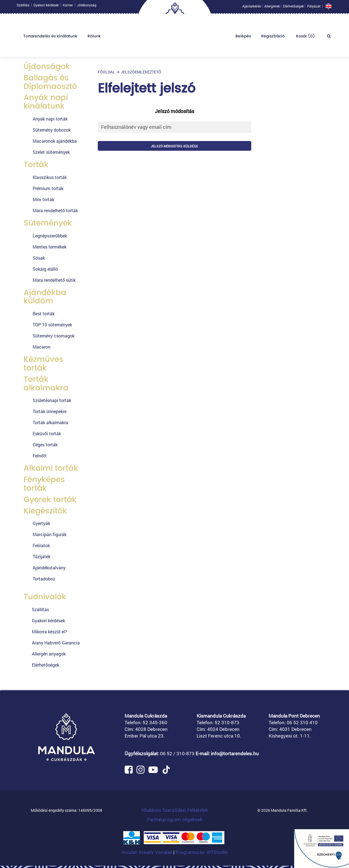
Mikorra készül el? (49, 632)
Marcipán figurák (50, 534)
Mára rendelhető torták (55, 210)
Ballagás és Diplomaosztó (50, 82)
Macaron (42, 347)
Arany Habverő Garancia (56, 643)
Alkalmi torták (51, 468)
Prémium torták (48, 188)
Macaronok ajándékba (55, 141)
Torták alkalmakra (46, 383)
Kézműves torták (43, 363)
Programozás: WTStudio (202, 852)
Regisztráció (273, 37)
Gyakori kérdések (46, 6)
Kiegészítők (45, 511)
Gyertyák (41, 523)
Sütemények (48, 223)
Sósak (39, 258)
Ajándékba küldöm (45, 297)
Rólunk (94, 37)
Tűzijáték (42, 556)
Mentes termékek (50, 247)
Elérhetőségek (293, 7)
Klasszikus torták (50, 177)
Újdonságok (47, 66)
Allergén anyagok (49, 654)
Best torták (44, 313)
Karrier (68, 6)
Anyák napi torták (50, 119)
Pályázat (314, 7)
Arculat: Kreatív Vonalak (147, 852)
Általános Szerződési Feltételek (175, 810)
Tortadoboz (44, 579)
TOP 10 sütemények (52, 325)
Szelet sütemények (51, 152)
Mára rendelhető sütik (54, 280)
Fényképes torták (44, 484)
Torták (36, 164)
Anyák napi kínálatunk (46, 102)
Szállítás (23, 6)
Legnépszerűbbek (50, 236)
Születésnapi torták (52, 400)
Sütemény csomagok (54, 336)
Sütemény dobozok (52, 130)
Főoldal (106, 72)
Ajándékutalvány (49, 568)
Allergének (272, 7)
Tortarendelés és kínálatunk (50, 37)
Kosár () (305, 37)
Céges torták (45, 445)
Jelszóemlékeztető (141, 72)
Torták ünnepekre (50, 411)
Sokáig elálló (45, 269)
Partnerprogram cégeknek (175, 819)
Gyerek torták (50, 499)
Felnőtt (40, 456)
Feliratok (41, 545)
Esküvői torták (47, 433)
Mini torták (43, 199)
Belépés (243, 37)
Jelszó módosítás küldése (174, 146)
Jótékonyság (87, 6)
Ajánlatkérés (252, 7)
